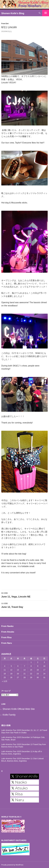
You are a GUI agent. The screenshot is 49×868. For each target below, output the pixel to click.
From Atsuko (8, 632)
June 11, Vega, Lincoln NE (24, 595)
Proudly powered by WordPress (12, 865)
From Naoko (7, 626)
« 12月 (5, 681)
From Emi (5, 24)
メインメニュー (46, 13)
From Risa (6, 637)
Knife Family (9, 715)
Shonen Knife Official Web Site (19, 709)
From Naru (7, 643)
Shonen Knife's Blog (13, 13)
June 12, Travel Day (24, 605)
